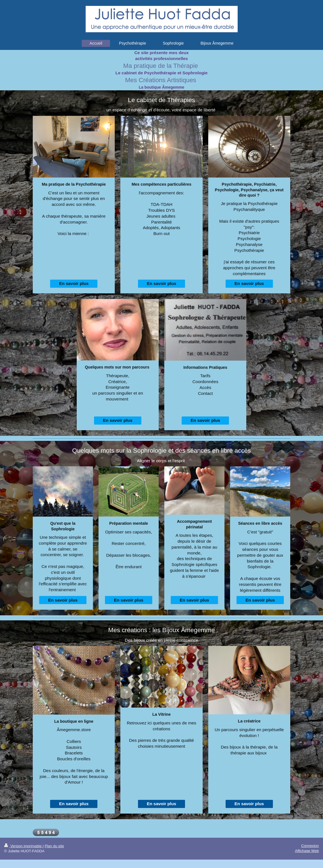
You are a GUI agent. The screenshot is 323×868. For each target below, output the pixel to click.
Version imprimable (23, 846)
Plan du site (54, 846)
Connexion (310, 846)
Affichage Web (307, 851)
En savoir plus (74, 283)
